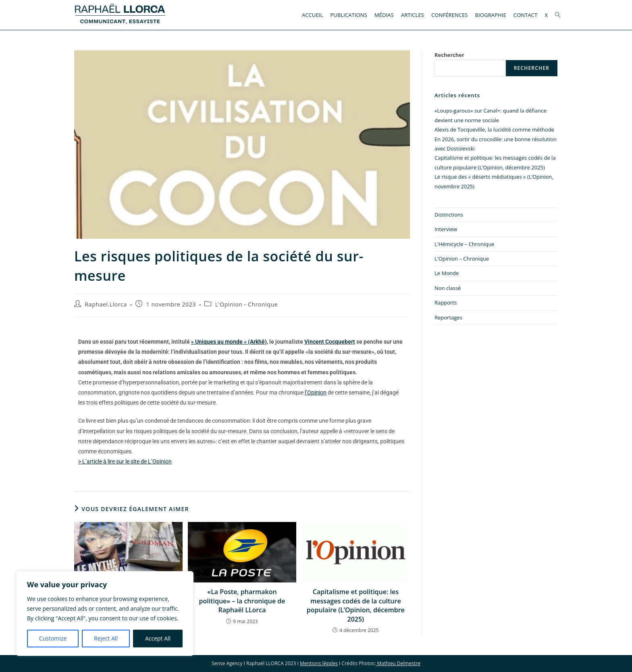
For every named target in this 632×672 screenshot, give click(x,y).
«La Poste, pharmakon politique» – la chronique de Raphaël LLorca (242, 601)
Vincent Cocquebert (330, 342)
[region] (105, 614)
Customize (53, 638)
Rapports (446, 303)
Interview (446, 229)
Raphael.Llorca (106, 304)
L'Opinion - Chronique (247, 304)
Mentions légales (319, 663)
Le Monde (447, 273)
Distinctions (449, 215)
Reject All (106, 638)
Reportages (448, 317)
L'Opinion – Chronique (462, 259)
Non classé (448, 288)
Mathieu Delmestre (398, 663)
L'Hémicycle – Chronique (464, 244)
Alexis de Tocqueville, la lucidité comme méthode (494, 129)
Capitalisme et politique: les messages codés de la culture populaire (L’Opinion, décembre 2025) (356, 605)
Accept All (158, 638)
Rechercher (449, 55)
